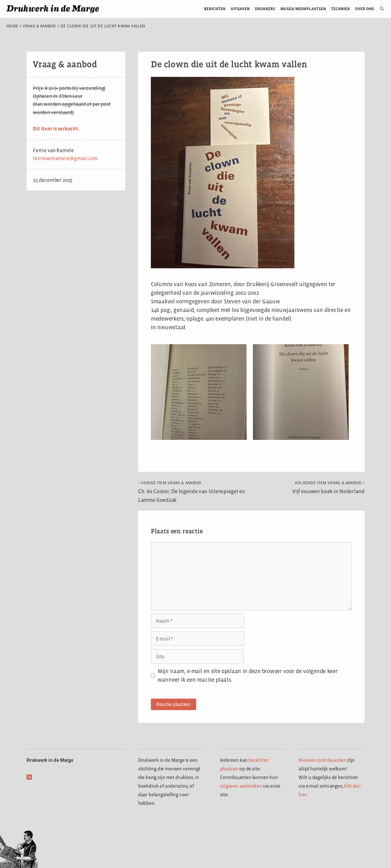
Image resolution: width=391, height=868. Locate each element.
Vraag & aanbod (39, 26)
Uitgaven (240, 9)
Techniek (340, 9)
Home (12, 26)
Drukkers (265, 9)
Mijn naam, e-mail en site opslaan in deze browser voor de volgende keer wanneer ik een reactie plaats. (248, 675)
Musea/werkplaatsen (303, 9)
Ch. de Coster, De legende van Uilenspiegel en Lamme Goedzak (192, 492)
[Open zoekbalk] (379, 9)
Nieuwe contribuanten (322, 760)
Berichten (215, 9)
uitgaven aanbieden (241, 786)
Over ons (365, 9)
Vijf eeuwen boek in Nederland (328, 487)
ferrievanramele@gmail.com (65, 158)
